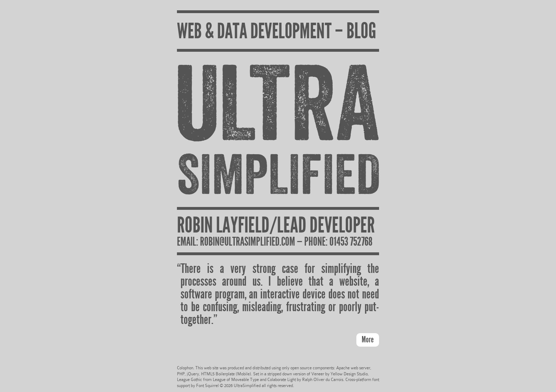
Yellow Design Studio (349, 374)
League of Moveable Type (236, 380)
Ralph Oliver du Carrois (323, 380)
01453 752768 (351, 242)
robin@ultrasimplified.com (248, 242)
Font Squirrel (207, 386)
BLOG (361, 31)
